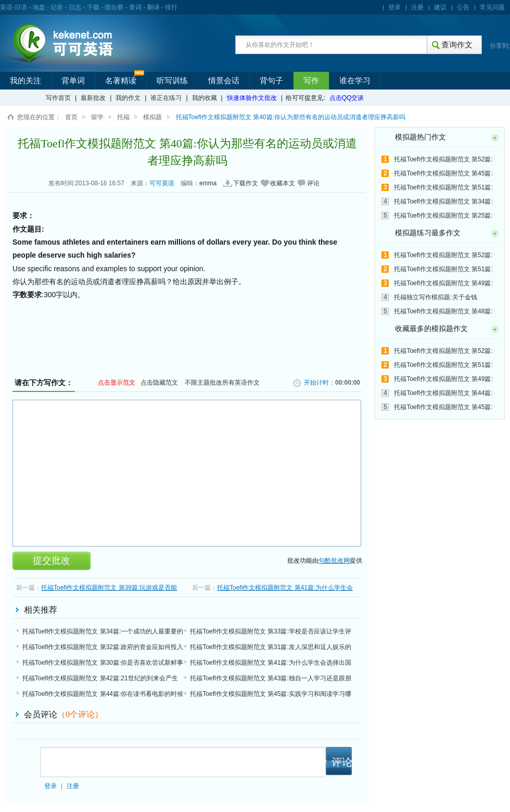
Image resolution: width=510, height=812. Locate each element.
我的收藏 (205, 98)
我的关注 (25, 81)
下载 (93, 7)
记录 (57, 7)
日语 (21, 7)
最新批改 (93, 98)
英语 (6, 7)
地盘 (39, 7)
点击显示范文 (117, 383)
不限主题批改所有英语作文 (222, 383)
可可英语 (162, 183)
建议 (440, 7)
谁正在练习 (166, 98)
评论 (313, 183)
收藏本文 (283, 183)
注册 (417, 7)
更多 (495, 138)
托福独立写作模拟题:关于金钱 (435, 297)
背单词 (73, 81)
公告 (463, 7)
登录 (394, 7)
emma (208, 183)
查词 (135, 7)
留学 (97, 117)
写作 (311, 81)
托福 (123, 117)
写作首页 (58, 98)
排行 (171, 7)
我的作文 (128, 98)
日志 (75, 7)
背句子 (271, 81)
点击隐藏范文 (159, 383)
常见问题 (492, 7)
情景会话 (224, 81)
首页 (71, 117)
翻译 (154, 7)
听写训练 (172, 81)
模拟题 (152, 117)
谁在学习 (355, 81)
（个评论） (80, 714)
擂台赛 (114, 7)
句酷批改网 (334, 561)
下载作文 (246, 183)
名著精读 (121, 81)
